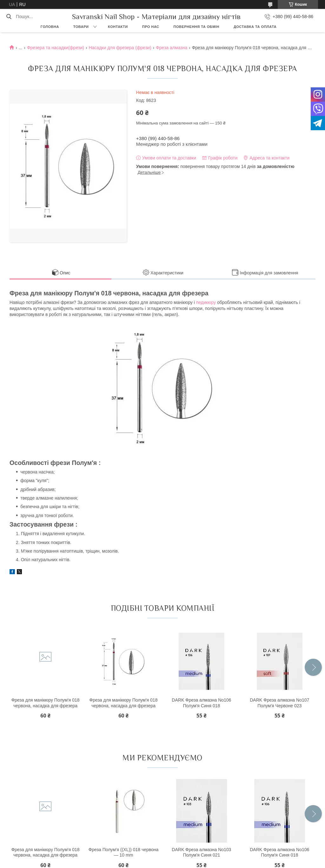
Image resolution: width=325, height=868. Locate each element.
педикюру (206, 302)
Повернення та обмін (196, 27)
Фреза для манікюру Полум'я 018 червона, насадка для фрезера (46, 703)
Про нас (151, 27)
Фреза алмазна (172, 48)
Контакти (118, 27)
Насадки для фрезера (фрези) (120, 48)
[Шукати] (9, 17)
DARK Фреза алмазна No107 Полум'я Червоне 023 (279, 703)
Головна (50, 27)
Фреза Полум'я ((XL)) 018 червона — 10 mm (124, 852)
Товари (81, 27)
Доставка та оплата (255, 27)
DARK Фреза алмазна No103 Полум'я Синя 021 (201, 852)
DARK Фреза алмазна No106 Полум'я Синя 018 (201, 703)
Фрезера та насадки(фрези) (56, 48)
